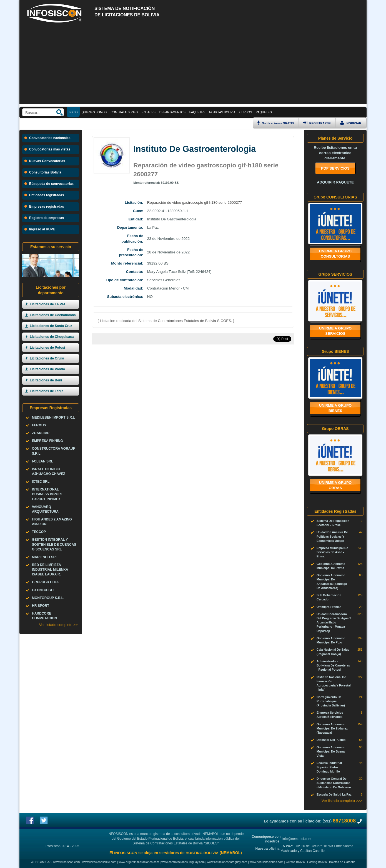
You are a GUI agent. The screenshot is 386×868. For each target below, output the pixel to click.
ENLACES (149, 112)
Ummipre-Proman (329, 607)
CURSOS (246, 112)
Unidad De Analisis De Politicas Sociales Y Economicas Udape (332, 536)
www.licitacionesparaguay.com (227, 862)
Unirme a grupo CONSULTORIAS (335, 254)
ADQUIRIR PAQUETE (335, 182)
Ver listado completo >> (58, 625)
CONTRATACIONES (124, 112)
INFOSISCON (126, 853)
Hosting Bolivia (317, 862)
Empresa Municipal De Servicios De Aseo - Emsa (332, 552)
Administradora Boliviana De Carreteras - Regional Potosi (333, 665)
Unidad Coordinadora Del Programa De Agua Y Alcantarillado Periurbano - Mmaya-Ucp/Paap (334, 622)
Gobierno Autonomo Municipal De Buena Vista (331, 751)
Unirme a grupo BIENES (335, 408)
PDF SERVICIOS (335, 168)
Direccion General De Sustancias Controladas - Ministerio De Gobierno (334, 783)
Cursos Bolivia (295, 862)
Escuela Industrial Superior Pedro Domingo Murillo (329, 767)
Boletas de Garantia (342, 862)
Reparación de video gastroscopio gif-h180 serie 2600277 (195, 202)
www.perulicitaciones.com (267, 862)
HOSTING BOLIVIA (202, 853)
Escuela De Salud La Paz (334, 794)
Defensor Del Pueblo (331, 740)
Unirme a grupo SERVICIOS (335, 331)
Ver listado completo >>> (342, 801)
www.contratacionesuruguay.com (183, 862)
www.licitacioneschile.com (99, 862)
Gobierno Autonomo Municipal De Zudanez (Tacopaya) (332, 728)
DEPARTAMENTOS (172, 112)
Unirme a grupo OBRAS (335, 485)
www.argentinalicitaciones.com (139, 862)
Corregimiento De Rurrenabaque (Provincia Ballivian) (331, 701)
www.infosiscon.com (67, 862)
